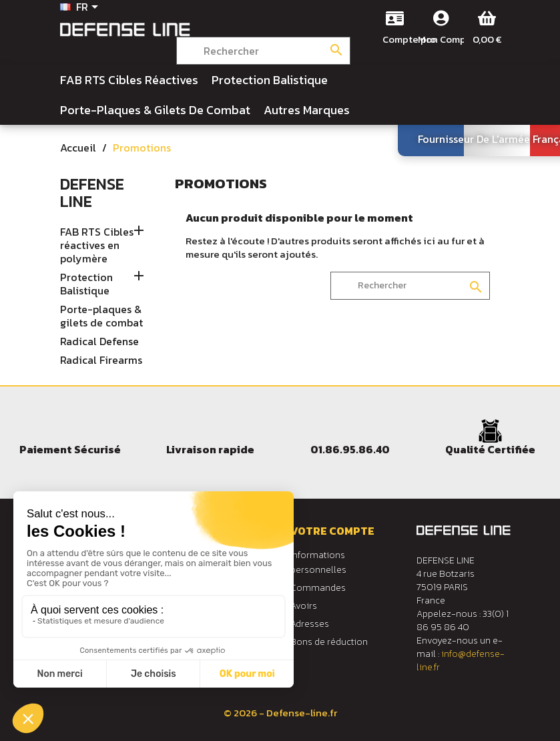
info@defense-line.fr (461, 661)
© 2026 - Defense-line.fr (280, 713)
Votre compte (332, 531)
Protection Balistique (86, 284)
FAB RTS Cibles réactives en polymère (97, 246)
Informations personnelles (318, 562)
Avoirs (304, 606)
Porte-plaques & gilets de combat (101, 316)
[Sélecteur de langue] (81, 8)
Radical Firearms (101, 360)
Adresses (310, 624)
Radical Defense (99, 342)
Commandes (318, 588)
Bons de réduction (329, 642)
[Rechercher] (263, 51)
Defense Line (92, 193)
